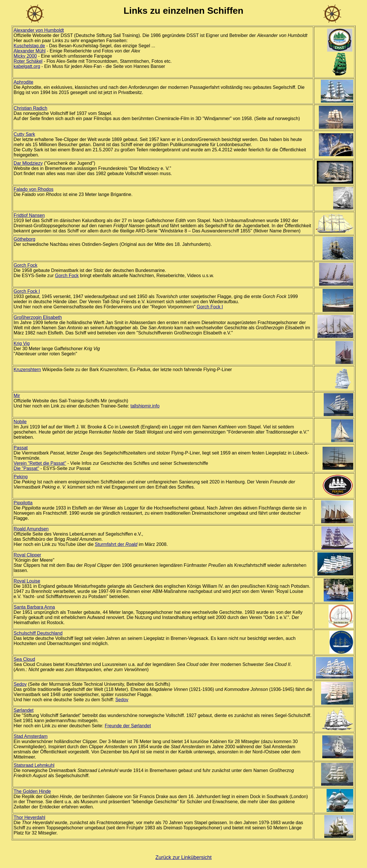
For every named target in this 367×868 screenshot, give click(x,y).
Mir (17, 396)
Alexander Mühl (30, 51)
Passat (21, 448)
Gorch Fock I (27, 291)
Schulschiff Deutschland (38, 633)
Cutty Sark (25, 134)
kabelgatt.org (27, 66)
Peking (21, 477)
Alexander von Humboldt (39, 30)
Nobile (20, 422)
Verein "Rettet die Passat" (40, 463)
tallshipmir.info (145, 406)
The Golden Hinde (32, 791)
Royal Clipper (28, 555)
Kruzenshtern (27, 370)
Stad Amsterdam (31, 736)
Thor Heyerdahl (30, 817)
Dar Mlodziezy (28, 163)
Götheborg (25, 239)
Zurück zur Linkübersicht (183, 857)
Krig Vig (22, 343)
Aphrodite (24, 82)
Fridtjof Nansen (29, 215)
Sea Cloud (25, 659)
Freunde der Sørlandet (128, 726)
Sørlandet (24, 710)
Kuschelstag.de (29, 46)
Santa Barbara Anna (34, 607)
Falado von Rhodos (34, 189)
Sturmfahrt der (116, 544)
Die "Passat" (27, 468)
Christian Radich (31, 108)
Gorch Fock (26, 265)
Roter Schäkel (28, 61)
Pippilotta (23, 503)
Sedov (20, 684)
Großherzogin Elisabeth (38, 317)
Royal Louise (27, 581)
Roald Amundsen (31, 529)
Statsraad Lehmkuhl (34, 765)
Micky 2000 (25, 56)
